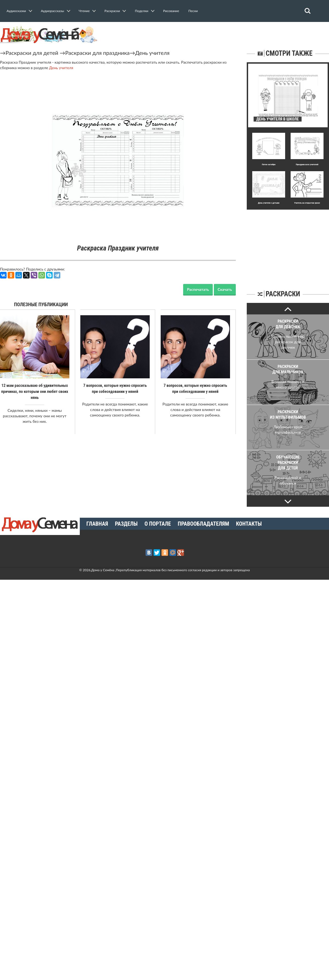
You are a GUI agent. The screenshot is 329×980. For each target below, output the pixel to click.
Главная (97, 524)
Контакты (249, 524)
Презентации (17, 36)
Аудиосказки (16, 11)
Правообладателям (203, 524)
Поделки (142, 11)
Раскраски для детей (32, 53)
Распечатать (198, 289)
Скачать (225, 289)
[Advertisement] (288, 244)
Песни (193, 11)
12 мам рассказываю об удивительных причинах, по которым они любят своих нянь (35, 392)
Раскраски (112, 11)
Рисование (171, 11)
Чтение (84, 11)
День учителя (152, 53)
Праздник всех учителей (307, 164)
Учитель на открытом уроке (307, 203)
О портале (158, 524)
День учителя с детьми (269, 203)
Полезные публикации (41, 304)
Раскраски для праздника (97, 53)
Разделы (126, 524)
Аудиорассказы (53, 11)
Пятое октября (269, 164)
